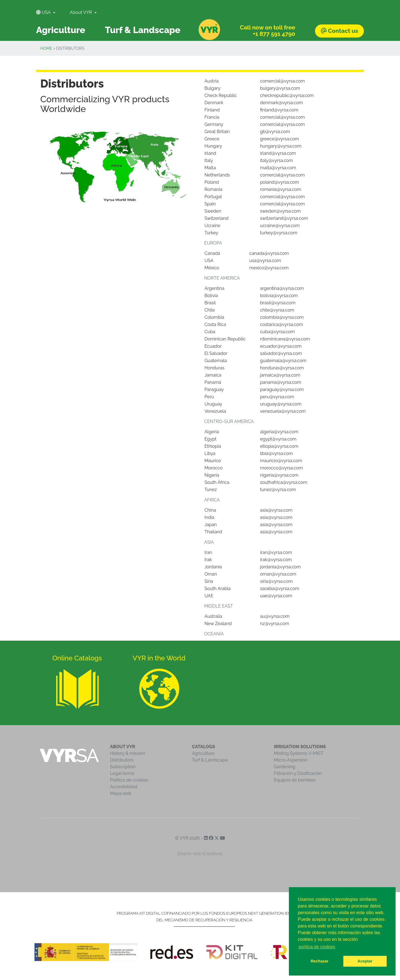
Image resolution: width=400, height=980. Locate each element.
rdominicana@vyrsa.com (285, 339)
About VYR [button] (81, 12)
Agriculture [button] (61, 30)
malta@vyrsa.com (278, 168)
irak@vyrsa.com (276, 560)
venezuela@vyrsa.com (283, 411)
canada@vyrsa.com (269, 253)
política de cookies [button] (317, 947)
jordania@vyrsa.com (280, 567)
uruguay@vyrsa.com (281, 404)
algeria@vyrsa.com (279, 432)
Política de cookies (129, 780)
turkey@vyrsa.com (279, 233)
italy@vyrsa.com (276, 161)
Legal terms (122, 773)
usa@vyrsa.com (265, 261)
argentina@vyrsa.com (282, 288)
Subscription (123, 767)
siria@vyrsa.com (276, 581)
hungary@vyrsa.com (281, 146)
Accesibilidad (124, 787)
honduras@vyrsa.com (282, 368)
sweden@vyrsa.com (280, 211)
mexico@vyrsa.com (269, 268)
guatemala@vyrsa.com (283, 361)
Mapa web (121, 793)
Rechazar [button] (319, 961)
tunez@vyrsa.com (278, 490)
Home (46, 48)
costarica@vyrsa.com (282, 324)
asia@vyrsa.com (276, 510)
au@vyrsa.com (275, 616)
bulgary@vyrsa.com (280, 88)
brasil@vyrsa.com (278, 303)
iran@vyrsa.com (276, 552)
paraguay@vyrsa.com (282, 390)
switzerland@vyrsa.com (284, 218)
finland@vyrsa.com (279, 110)
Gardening (285, 767)
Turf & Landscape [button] (143, 30)
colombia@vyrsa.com (282, 317)
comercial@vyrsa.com (282, 81)
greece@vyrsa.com (279, 139)
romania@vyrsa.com (281, 189)
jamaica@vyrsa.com (280, 375)
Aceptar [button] (365, 961)
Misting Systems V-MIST (299, 753)
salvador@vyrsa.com (281, 353)
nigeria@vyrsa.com (279, 475)
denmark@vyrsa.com (281, 103)
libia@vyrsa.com (276, 453)
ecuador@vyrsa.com (281, 346)
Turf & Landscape (210, 760)
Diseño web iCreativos (200, 854)
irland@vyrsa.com (278, 153)
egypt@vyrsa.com (278, 439)
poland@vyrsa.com (279, 182)
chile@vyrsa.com (277, 310)
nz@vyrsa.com (275, 624)
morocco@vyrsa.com (281, 468)
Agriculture (203, 753)
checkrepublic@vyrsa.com (287, 95)
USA (44, 12)
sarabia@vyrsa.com (280, 589)
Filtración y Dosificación (298, 773)
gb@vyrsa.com (275, 132)
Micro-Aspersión (291, 760)
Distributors (122, 760)
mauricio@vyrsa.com (281, 461)
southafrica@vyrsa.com (284, 482)
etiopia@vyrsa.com (279, 446)
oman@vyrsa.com (278, 574)
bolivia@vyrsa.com (279, 296)
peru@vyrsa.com (277, 397)
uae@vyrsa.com (276, 596)
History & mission (127, 753)
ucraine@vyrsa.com (280, 226)
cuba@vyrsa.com (277, 332)
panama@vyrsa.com (281, 382)
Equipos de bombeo (295, 780)
